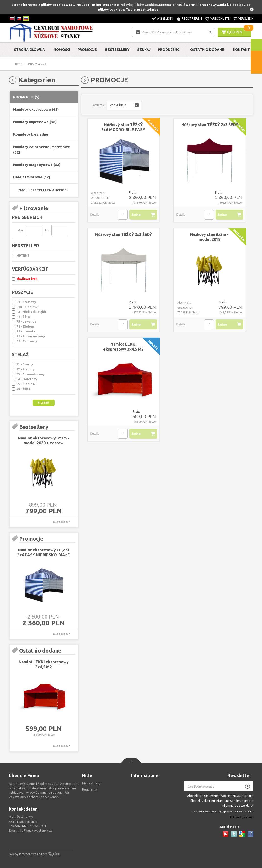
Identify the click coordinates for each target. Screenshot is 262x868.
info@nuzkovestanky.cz (35, 830)
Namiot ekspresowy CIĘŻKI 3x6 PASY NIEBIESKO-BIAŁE (44, 552)
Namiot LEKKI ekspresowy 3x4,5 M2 (44, 664)
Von (21, 230)
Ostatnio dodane (207, 50)
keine (136, 215)
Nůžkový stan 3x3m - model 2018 (209, 237)
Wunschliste (220, 18)
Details (95, 215)
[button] (124, 105)
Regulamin (90, 789)
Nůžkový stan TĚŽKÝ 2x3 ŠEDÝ (210, 125)
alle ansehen (62, 522)
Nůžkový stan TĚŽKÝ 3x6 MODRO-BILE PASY (123, 127)
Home (18, 64)
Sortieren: (98, 105)
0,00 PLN (235, 32)
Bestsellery (117, 50)
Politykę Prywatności (242, 818)
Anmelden (165, 18)
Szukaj (144, 50)
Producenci (169, 50)
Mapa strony (91, 783)
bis (47, 230)
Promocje (87, 50)
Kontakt (241, 50)
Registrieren (192, 18)
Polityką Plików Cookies (139, 5)
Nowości (62, 50)
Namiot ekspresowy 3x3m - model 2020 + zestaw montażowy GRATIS (44, 443)
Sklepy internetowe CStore (28, 854)
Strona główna (29, 50)
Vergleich (246, 18)
